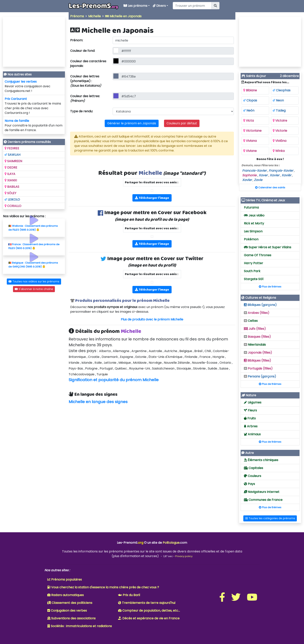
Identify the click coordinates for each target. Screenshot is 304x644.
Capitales (253, 468)
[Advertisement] (152, 436)
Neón (249, 110)
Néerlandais (255, 345)
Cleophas (282, 90)
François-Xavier (281, 171)
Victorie (280, 131)
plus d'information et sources (135, 556)
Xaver (263, 175)
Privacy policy (184, 556)
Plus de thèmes (270, 287)
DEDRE (11, 167)
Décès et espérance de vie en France (149, 618)
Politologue (171, 543)
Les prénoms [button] (137, 6)
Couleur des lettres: (85, 98)
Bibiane (250, 90)
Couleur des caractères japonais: (88, 64)
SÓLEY (10, 193)
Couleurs (253, 476)
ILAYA (10, 174)
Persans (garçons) (260, 376)
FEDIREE (12, 148)
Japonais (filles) (258, 353)
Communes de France (263, 500)
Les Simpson (253, 231)
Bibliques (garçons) (260, 305)
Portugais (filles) (258, 368)
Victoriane (252, 131)
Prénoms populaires (65, 580)
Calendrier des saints (270, 187)
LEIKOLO (12, 200)
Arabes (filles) (257, 313)
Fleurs (250, 410)
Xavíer (247, 180)
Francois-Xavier (254, 171)
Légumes (253, 402)
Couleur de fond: (83, 51)
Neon (278, 100)
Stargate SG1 (254, 279)
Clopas (250, 100)
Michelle (95, 16)
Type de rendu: (82, 111)
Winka (279, 151)
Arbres (251, 426)
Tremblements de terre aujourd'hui (147, 603)
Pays (249, 484)
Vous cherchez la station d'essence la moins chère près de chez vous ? (103, 587)
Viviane (250, 151)
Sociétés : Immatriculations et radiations (80, 626)
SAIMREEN (13, 161)
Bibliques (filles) (257, 361)
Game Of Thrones (258, 255)
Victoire (280, 121)
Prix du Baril (129, 595)
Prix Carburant (16, 99)
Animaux (252, 434)
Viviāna (280, 141)
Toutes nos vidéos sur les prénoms (34, 281)
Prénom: (77, 40)
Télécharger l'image (152, 198)
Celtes (251, 321)
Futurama (251, 207)
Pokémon (251, 239)
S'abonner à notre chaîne (34, 289)
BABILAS (12, 187)
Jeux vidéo (254, 215)
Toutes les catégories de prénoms (270, 518)
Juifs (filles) (255, 329)
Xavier (275, 175)
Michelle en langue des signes (98, 402)
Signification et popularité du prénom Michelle (114, 380)
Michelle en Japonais (123, 16)
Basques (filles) (257, 337)
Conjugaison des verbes (67, 611)
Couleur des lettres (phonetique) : (86, 81)
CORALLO (13, 206)
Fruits (250, 418)
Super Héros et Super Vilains (268, 247)
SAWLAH (13, 155)
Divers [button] (160, 6)
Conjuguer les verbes (21, 82)
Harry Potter (253, 263)
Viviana (250, 141)
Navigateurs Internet (262, 492)
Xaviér (286, 175)
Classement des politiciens (70, 603)
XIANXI (11, 180)
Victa (249, 121)
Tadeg (279, 110)
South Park (252, 271)
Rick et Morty (254, 223)
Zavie (258, 180)
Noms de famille (17, 121)
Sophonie (249, 175)
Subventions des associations (71, 618)
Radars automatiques (66, 595)
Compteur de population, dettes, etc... (149, 611)
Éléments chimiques (261, 460)
